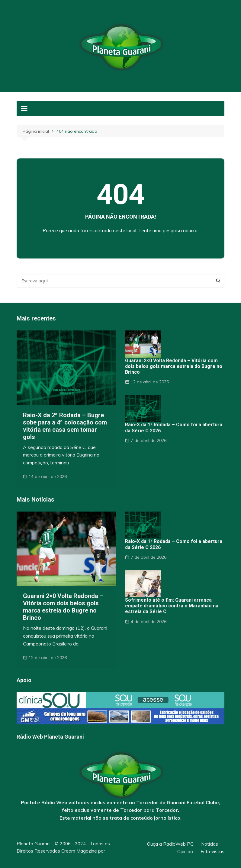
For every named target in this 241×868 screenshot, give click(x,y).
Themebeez (29, 858)
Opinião (185, 852)
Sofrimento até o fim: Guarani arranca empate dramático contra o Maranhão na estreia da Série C (172, 606)
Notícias (210, 844)
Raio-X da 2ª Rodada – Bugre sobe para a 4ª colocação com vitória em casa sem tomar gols (65, 426)
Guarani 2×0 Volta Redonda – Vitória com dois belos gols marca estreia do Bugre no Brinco (174, 366)
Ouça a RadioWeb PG (170, 844)
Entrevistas (212, 852)
